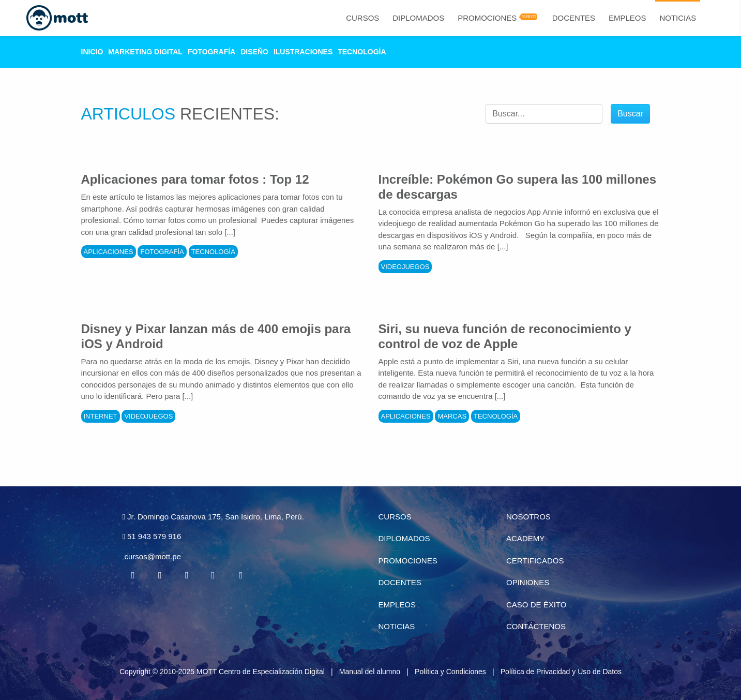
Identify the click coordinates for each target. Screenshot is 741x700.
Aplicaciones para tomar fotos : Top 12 (195, 179)
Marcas (452, 416)
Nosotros (528, 517)
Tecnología (362, 52)
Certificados (535, 561)
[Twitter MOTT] (160, 575)
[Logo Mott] (57, 18)
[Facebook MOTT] (133, 575)
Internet (101, 416)
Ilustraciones (303, 52)
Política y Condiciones (450, 672)
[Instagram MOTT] (240, 575)
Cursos (362, 18)
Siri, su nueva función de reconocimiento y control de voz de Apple (505, 336)
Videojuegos (405, 267)
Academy (525, 538)
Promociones (487, 18)
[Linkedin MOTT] (187, 575)
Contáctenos (536, 626)
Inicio (92, 52)
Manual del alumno (370, 672)
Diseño (254, 52)
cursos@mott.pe (153, 556)
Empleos (627, 18)
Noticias (678, 18)
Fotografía (211, 52)
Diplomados (418, 18)
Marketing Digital (145, 52)
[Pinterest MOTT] (214, 575)
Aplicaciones (109, 252)
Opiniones (528, 582)
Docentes (574, 18)
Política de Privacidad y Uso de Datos (561, 672)
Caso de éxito (536, 605)
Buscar (630, 114)
